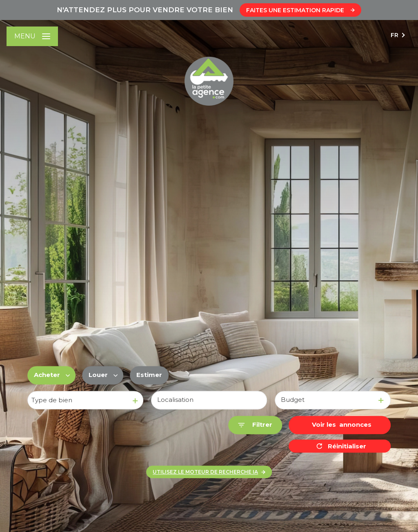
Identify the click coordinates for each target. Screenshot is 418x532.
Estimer (149, 375)
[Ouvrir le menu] (32, 36)
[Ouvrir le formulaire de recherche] (255, 425)
